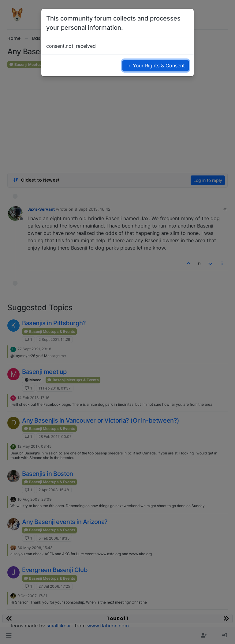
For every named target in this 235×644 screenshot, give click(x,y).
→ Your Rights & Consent (156, 66)
